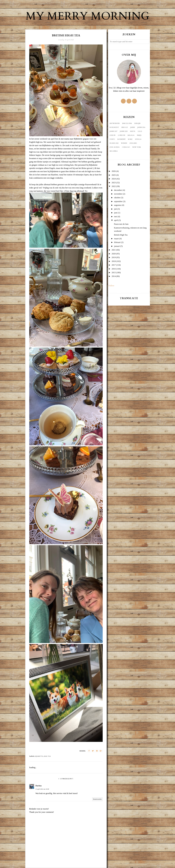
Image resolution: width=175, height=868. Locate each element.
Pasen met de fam (121, 224)
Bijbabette (39, 756)
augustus (118, 205)
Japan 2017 (113, 131)
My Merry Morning (88, 16)
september (118, 201)
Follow (111, 286)
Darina (39, 786)
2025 (114, 175)
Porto (112, 139)
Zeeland (133, 143)
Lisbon (112, 135)
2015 (114, 273)
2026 (114, 171)
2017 (114, 265)
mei (116, 217)
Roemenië (121, 139)
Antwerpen (115, 123)
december (118, 190)
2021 (114, 250)
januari (117, 246)
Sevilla (138, 139)
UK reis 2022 (114, 143)
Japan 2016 (141, 127)
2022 (114, 186)
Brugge (125, 127)
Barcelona (127, 123)
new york (137, 147)
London (122, 135)
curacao (126, 147)
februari (117, 242)
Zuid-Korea (114, 147)
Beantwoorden (97, 799)
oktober (117, 198)
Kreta (133, 131)
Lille (140, 131)
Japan (133, 127)
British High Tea (121, 235)
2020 (114, 254)
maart (116, 239)
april (116, 220)
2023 (114, 183)
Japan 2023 (124, 131)
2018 (114, 261)
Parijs (139, 135)
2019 (114, 257)
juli (115, 209)
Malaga (131, 135)
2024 (114, 179)
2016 (114, 269)
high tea (47, 756)
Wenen (124, 143)
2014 (114, 276)
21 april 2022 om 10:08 (42, 789)
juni (116, 213)
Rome (130, 139)
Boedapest (114, 127)
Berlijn (137, 123)
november (118, 194)
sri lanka (114, 151)
